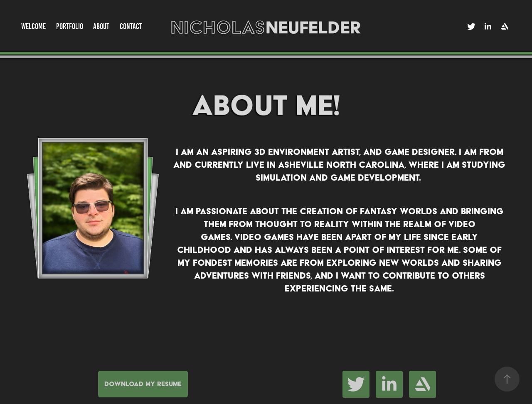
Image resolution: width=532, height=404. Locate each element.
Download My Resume (143, 384)
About (101, 26)
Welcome (33, 26)
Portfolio (70, 26)
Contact (131, 26)
